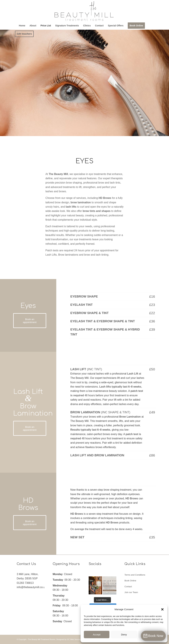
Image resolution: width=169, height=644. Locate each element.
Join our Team (131, 592)
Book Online (130, 581)
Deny (124, 635)
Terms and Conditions (135, 575)
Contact (128, 587)
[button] (162, 609)
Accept (97, 635)
